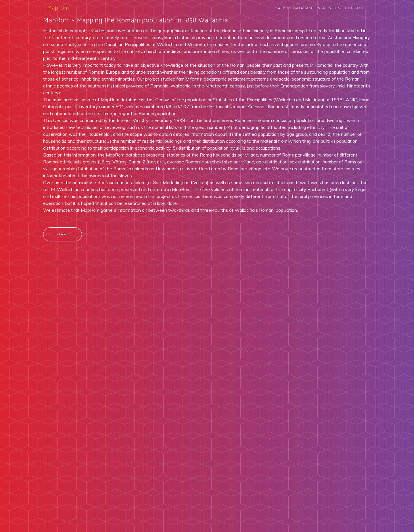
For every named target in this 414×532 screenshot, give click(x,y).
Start (63, 234)
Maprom (58, 8)
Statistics (329, 8)
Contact (355, 8)
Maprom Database (294, 8)
